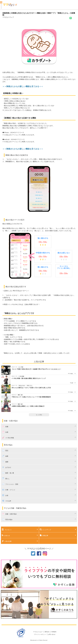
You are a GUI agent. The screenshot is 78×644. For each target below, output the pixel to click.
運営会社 (47, 632)
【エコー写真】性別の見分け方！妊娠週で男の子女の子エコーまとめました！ (36, 369)
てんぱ (71, 383)
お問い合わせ (52, 634)
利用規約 (54, 632)
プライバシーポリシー (40, 634)
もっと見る (39, 415)
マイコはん (70, 373)
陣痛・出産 (20, 395)
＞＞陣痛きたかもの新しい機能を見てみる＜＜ (23, 149)
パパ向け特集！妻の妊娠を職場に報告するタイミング (29, 378)
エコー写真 (21, 367)
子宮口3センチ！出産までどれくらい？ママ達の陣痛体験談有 (31, 397)
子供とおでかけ (22, 385)
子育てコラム (29, 385)
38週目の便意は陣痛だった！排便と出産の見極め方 (28, 406)
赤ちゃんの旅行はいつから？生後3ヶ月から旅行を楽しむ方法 (31, 388)
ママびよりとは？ (38, 632)
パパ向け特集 (21, 376)
